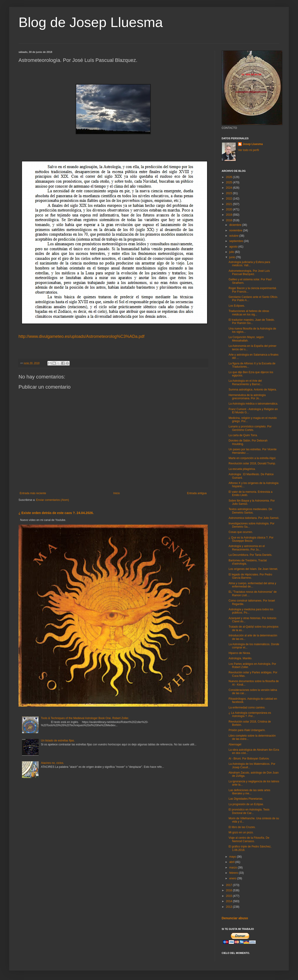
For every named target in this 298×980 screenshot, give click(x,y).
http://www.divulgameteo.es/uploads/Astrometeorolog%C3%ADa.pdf (81, 336)
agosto (234, 247)
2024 (230, 188)
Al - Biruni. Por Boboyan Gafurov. (249, 759)
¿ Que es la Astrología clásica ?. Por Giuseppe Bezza (251, 539)
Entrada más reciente (33, 493)
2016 (230, 890)
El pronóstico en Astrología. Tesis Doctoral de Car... (249, 811)
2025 (230, 182)
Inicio (117, 493)
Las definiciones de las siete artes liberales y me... (249, 792)
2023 (230, 193)
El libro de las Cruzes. (242, 827)
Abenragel (235, 744)
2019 (230, 215)
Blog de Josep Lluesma (91, 22)
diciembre (236, 225)
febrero (234, 873)
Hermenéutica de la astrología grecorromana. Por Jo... (247, 397)
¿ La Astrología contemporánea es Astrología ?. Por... (250, 714)
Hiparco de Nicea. (240, 653)
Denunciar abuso (235, 918)
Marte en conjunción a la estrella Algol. (252, 458)
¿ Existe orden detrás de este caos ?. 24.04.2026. (56, 513)
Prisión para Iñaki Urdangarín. (247, 730)
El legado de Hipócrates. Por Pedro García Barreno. (250, 576)
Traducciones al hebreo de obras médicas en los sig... (249, 313)
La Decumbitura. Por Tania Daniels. (250, 555)
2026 (230, 177)
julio (232, 252)
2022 (230, 199)
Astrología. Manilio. (240, 658)
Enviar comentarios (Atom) (53, 500)
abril (232, 862)
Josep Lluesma (253, 144)
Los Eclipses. (237, 306)
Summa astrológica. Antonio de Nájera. (253, 390)
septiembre (237, 241)
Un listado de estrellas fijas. (58, 741)
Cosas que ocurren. (241, 532)
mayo (233, 857)
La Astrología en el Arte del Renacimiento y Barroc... (245, 382)
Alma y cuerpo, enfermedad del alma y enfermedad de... (252, 585)
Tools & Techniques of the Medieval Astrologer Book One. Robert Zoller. (85, 718)
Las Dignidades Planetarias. (246, 799)
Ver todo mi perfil (248, 150)
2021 (230, 204)
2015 (230, 896)
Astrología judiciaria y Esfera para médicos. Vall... (249, 264)
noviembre (236, 230)
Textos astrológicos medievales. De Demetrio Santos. (250, 511)
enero (233, 878)
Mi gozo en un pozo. (241, 832)
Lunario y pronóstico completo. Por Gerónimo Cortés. (250, 428)
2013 (230, 907)
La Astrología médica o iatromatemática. (253, 404)
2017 (230, 885)
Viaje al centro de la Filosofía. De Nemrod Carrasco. (249, 839)
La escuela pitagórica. (242, 469)
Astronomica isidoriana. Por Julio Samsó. (254, 518)
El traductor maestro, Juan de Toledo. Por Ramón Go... (252, 321)
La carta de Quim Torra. (243, 435)
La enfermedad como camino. (247, 708)
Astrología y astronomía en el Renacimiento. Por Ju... (247, 548)
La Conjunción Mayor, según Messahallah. (246, 339)
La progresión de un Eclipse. (246, 804)
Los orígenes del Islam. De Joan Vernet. (253, 569)
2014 (230, 901)
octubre (234, 236)
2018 (230, 220)
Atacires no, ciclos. (53, 763)
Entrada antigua (197, 493)
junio (233, 257)
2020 (230, 209)
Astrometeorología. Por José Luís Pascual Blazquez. (249, 272)
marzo (234, 868)
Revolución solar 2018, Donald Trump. (252, 463)
